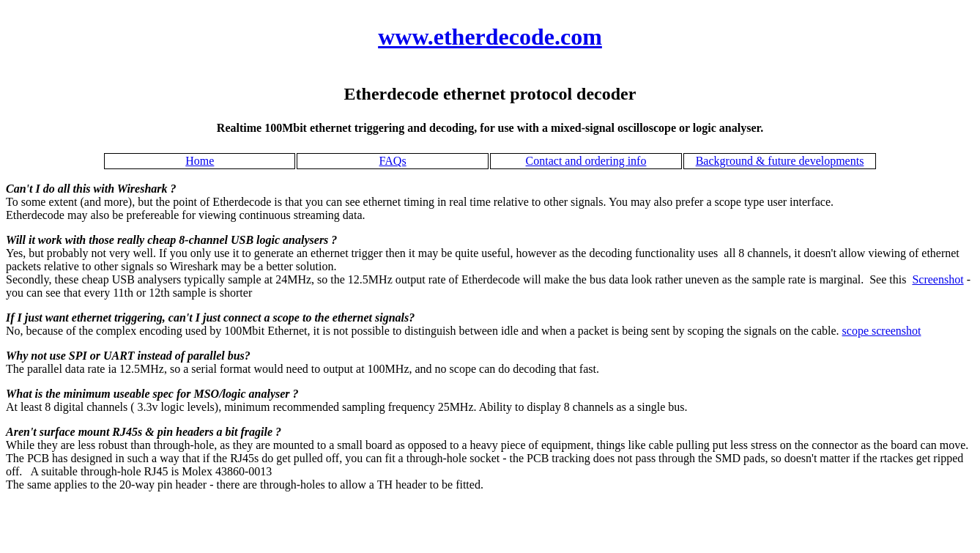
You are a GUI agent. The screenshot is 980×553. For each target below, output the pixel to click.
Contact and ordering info (586, 161)
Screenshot (938, 279)
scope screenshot (882, 331)
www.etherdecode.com (490, 37)
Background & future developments (780, 161)
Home (200, 161)
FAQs (393, 161)
